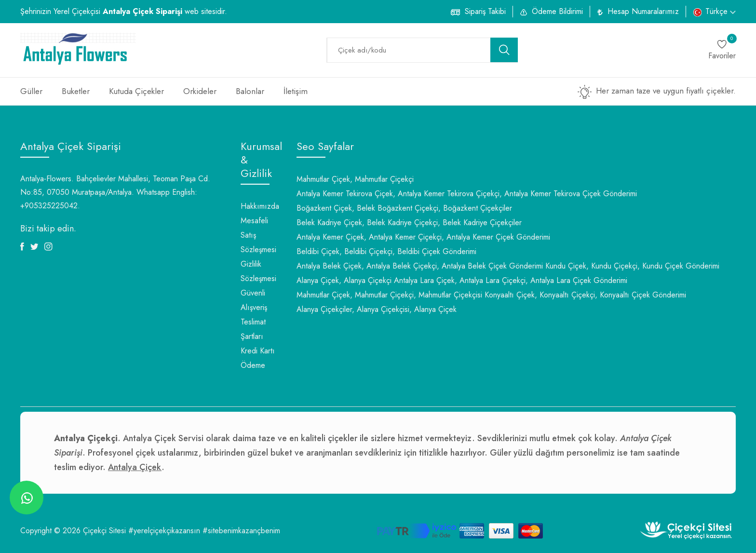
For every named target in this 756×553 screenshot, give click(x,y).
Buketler (76, 91)
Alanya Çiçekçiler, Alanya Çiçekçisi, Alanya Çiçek (377, 309)
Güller (31, 91)
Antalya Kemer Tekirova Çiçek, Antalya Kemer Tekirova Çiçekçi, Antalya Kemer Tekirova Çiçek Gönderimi (467, 194)
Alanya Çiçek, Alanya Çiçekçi (344, 280)
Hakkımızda (260, 206)
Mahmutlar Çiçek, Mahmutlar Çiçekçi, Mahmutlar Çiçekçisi (389, 295)
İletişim (296, 91)
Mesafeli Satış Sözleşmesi (258, 235)
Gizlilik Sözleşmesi (258, 271)
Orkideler (200, 91)
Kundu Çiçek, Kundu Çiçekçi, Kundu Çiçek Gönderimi (632, 266)
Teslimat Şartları (253, 329)
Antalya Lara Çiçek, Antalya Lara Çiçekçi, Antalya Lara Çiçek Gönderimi (511, 280)
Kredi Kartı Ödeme (258, 358)
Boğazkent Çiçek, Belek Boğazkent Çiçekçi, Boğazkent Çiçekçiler (404, 208)
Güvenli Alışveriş (254, 300)
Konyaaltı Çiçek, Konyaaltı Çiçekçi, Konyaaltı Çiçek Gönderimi (585, 295)
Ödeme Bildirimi (557, 11)
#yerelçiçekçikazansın (164, 531)
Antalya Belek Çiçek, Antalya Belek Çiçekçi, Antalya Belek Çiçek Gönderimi (420, 266)
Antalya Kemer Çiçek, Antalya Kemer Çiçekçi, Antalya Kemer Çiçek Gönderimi (423, 237)
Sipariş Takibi (485, 11)
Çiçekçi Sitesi (104, 531)
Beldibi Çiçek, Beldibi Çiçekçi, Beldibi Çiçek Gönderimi (386, 251)
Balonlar (250, 91)
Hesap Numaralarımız (643, 11)
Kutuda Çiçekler (136, 91)
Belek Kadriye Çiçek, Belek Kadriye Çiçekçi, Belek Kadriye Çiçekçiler (409, 223)
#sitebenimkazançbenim (241, 531)
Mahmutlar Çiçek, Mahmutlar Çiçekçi (355, 179)
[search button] (504, 50)
